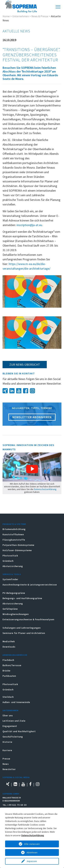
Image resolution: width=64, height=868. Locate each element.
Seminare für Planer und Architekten (24, 633)
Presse (6, 759)
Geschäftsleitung (13, 737)
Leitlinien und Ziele (14, 721)
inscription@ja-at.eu (29, 225)
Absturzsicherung (13, 566)
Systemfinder (10, 579)
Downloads (9, 647)
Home (6, 16)
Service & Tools (12, 574)
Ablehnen (32, 852)
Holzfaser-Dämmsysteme (17, 550)
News (6, 764)
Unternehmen (21, 16)
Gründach (8, 561)
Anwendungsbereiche (15, 655)
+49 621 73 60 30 (17, 805)
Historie (7, 742)
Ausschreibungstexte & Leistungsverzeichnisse (30, 585)
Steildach (8, 697)
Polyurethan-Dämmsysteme (18, 545)
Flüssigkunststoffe (14, 540)
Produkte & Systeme (14, 524)
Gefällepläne (10, 609)
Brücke (6, 671)
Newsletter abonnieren (32, 417)
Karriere (7, 750)
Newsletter (9, 769)
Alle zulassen (32, 844)
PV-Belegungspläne (14, 593)
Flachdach (8, 660)
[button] (32, 469)
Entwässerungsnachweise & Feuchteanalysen (28, 619)
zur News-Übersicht (25, 365)
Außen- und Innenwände (16, 702)
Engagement (10, 726)
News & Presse (40, 16)
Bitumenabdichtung (14, 529)
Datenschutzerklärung (45, 489)
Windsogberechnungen (16, 614)
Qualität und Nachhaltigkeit (19, 731)
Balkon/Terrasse (12, 665)
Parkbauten (9, 676)
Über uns (8, 716)
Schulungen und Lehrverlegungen (22, 628)
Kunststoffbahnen (13, 535)
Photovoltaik (10, 556)
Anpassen (32, 861)
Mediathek (9, 641)
